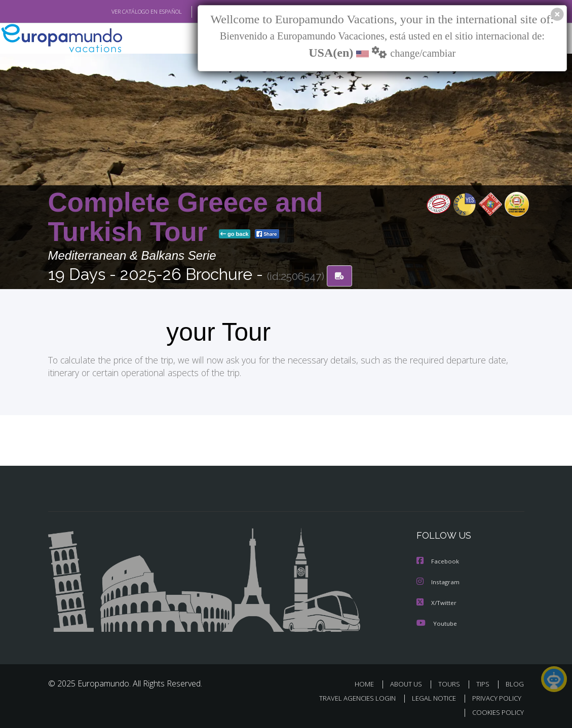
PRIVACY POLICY (494, 696)
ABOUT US (409, 682)
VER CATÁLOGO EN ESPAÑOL (123, 12)
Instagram (438, 581)
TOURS (452, 682)
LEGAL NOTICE (429, 696)
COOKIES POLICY (496, 711)
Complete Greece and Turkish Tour (186, 217)
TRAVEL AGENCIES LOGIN (350, 696)
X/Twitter (437, 601)
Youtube (437, 621)
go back (235, 234)
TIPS (485, 682)
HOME (369, 682)
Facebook (438, 561)
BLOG (515, 682)
